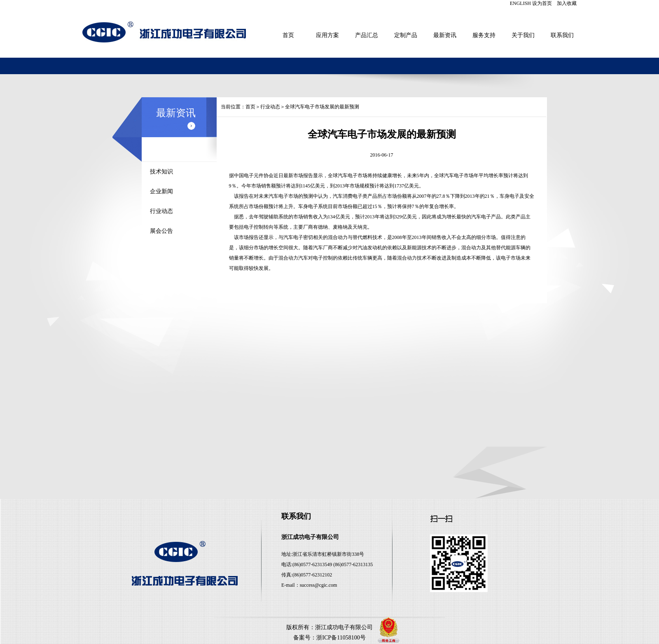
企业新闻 (161, 191)
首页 (288, 35)
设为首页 (542, 3)
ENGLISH (520, 3)
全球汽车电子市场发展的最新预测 (322, 107)
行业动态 (161, 211)
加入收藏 (567, 3)
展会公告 (161, 231)
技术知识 (161, 172)
